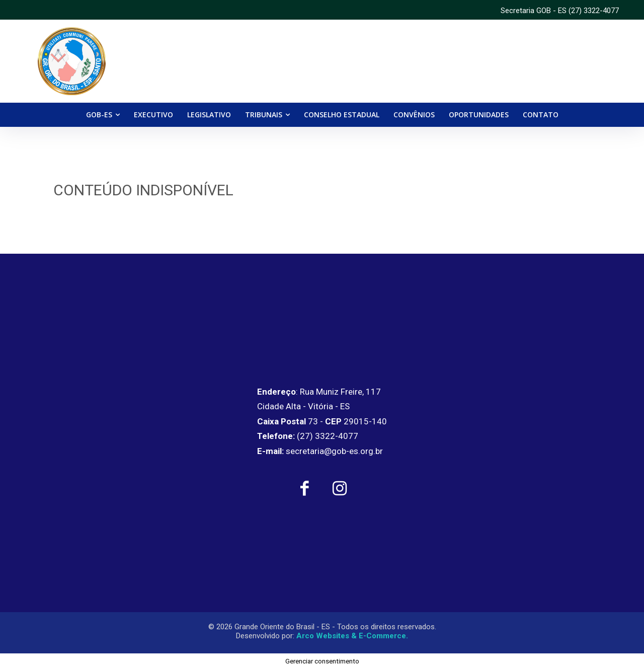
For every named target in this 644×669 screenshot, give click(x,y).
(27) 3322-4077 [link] (594, 11)
